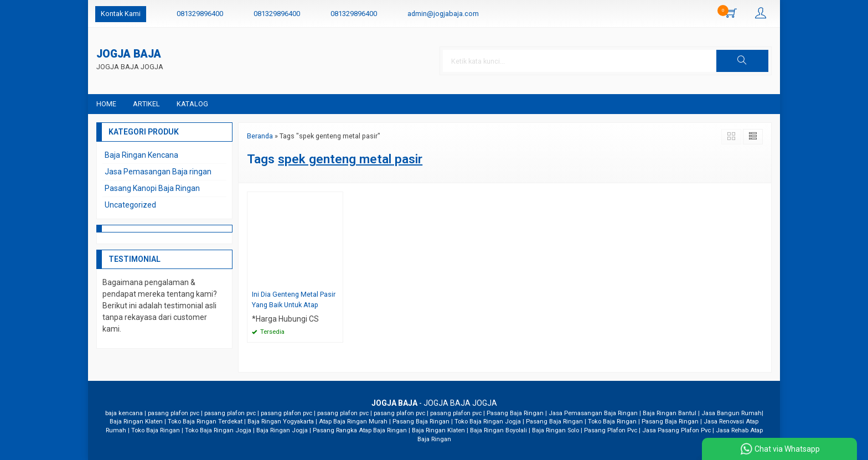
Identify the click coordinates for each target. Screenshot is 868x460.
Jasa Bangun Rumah (732, 413)
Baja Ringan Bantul (670, 413)
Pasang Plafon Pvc (611, 430)
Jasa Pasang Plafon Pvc (676, 430)
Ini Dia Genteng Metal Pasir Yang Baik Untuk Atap (294, 299)
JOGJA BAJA (129, 55)
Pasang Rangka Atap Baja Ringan (360, 430)
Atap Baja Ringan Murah (353, 422)
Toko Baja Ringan (612, 422)
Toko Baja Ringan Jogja (488, 422)
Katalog (192, 104)
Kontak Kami (121, 14)
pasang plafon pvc (174, 413)
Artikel (146, 104)
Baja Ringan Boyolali (498, 430)
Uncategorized (130, 205)
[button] (742, 61)
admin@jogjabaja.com (443, 14)
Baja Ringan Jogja (282, 430)
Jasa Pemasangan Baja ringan (158, 172)
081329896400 (200, 14)
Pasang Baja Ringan (515, 413)
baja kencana (124, 413)
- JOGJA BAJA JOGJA (434, 403)
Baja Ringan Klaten (136, 422)
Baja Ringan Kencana (141, 155)
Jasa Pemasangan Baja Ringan (593, 413)
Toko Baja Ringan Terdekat (205, 422)
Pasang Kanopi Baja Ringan (152, 188)
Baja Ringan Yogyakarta (281, 422)
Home (106, 104)
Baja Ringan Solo (556, 430)
